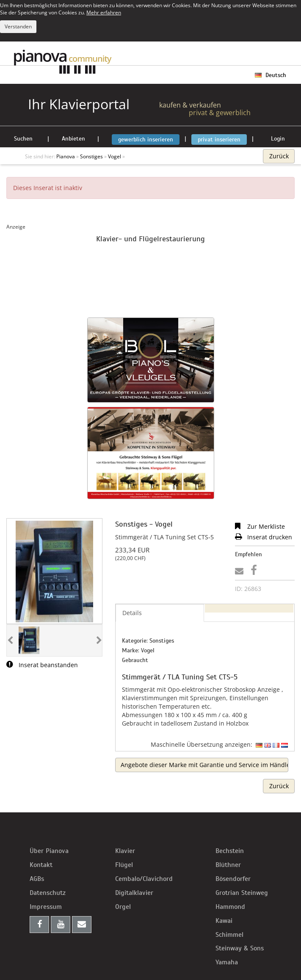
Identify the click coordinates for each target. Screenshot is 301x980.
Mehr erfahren (104, 12)
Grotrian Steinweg (242, 893)
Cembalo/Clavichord (144, 879)
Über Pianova (49, 851)
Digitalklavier (134, 893)
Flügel (124, 865)
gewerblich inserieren (146, 139)
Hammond (230, 907)
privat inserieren (219, 139)
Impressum (46, 907)
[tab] (249, 608)
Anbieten (73, 139)
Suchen (23, 139)
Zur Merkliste (260, 526)
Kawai (224, 921)
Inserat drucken (264, 537)
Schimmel (229, 935)
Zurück (279, 156)
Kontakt (41, 865)
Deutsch (271, 75)
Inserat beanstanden (42, 665)
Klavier (125, 851)
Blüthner (228, 865)
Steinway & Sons (240, 948)
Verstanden (18, 26)
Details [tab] (132, 613)
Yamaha (227, 962)
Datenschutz (48, 893)
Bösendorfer (233, 879)
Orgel (123, 907)
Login (278, 139)
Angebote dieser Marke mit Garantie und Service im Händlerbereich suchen (204, 765)
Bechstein (230, 851)
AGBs (37, 879)
